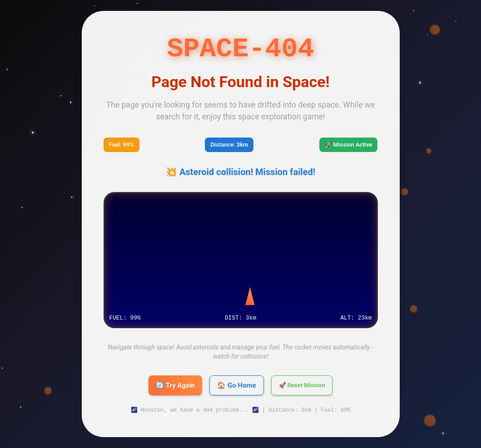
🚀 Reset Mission (302, 385)
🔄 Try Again (176, 385)
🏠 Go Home (236, 385)
